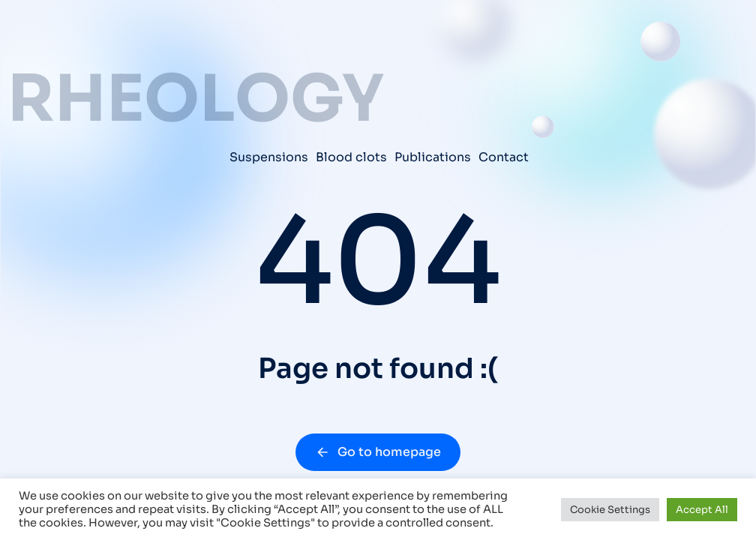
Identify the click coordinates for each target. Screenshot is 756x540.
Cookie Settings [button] (610, 510)
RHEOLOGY (196, 99)
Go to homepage (378, 452)
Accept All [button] (702, 510)
